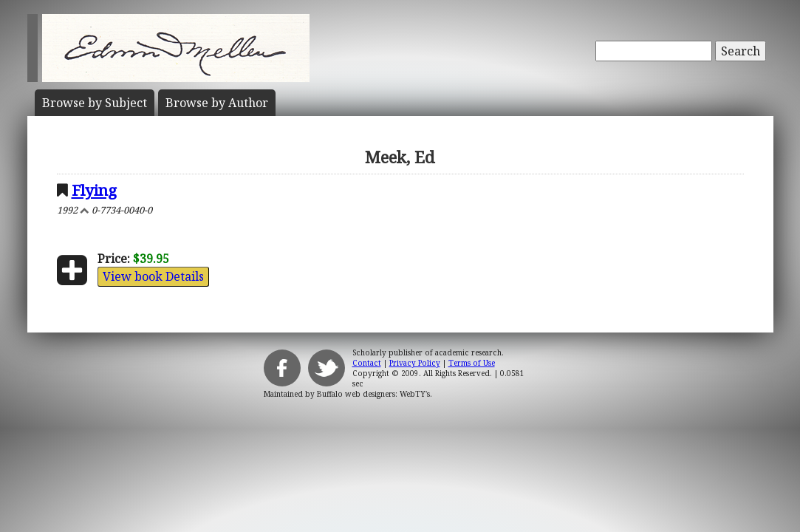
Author (217, 103)
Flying (94, 190)
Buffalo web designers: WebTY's (373, 394)
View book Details (153, 276)
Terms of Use (472, 363)
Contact (367, 363)
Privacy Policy (415, 363)
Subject (95, 103)
